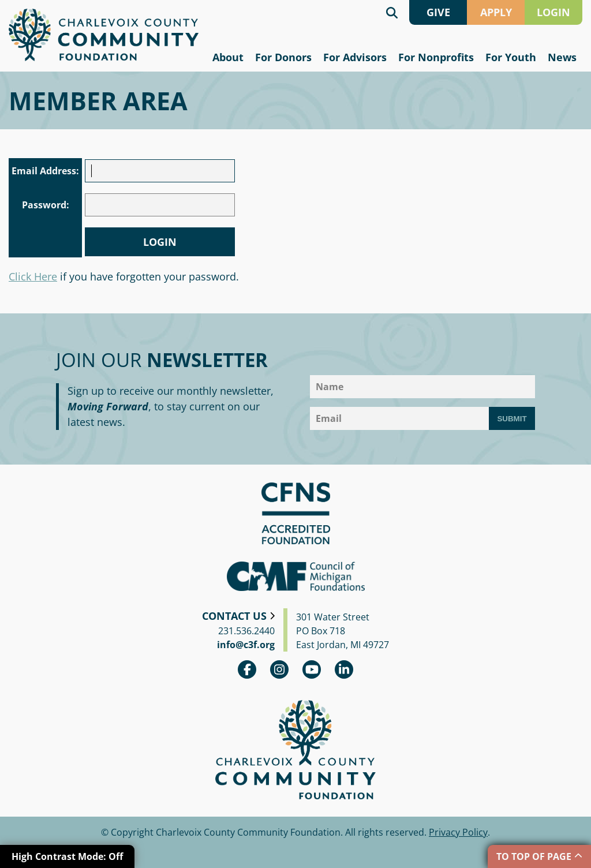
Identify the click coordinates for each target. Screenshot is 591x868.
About (228, 57)
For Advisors (355, 57)
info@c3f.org (246, 645)
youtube (312, 669)
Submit (512, 419)
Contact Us (234, 616)
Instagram (279, 669)
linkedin (344, 669)
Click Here (33, 276)
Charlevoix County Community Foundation (104, 35)
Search (392, 12)
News (562, 57)
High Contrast (67, 856)
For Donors (283, 57)
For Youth (511, 57)
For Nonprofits (436, 57)
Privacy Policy (458, 832)
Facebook (247, 669)
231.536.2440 (246, 631)
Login (160, 242)
